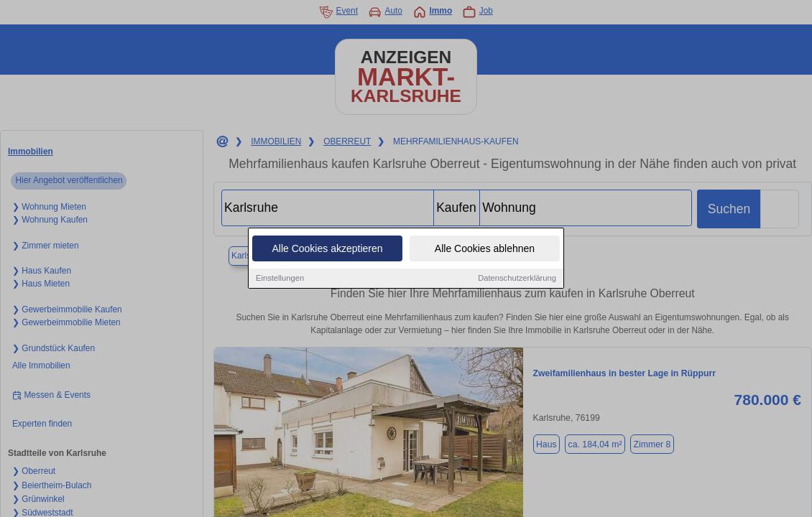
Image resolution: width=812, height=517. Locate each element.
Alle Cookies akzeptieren (327, 250)
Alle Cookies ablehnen (485, 250)
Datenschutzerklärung (517, 279)
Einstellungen (280, 279)
